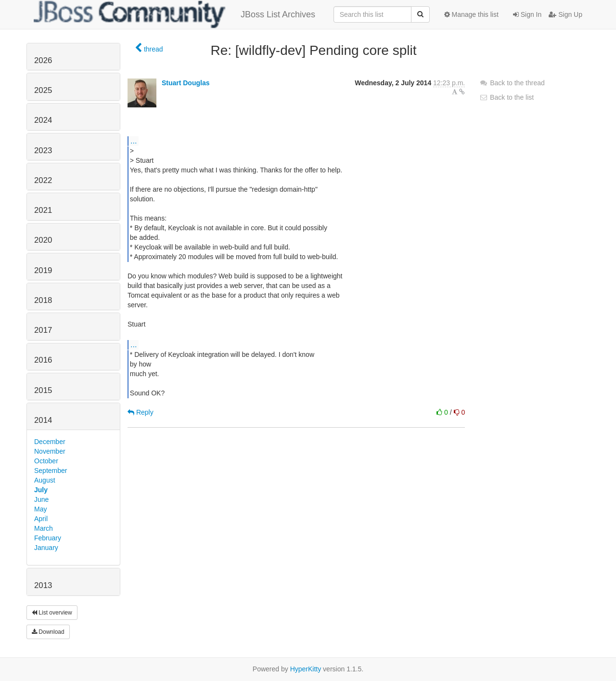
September (51, 471)
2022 (43, 180)
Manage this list (471, 14)
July (41, 490)
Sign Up (565, 14)
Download (48, 632)
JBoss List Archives (174, 14)
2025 (43, 90)
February (48, 538)
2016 (43, 360)
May (40, 509)
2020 (43, 240)
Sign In (527, 14)
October (46, 461)
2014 (43, 420)
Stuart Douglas (186, 83)
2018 (43, 300)
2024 (43, 120)
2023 (43, 151)
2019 (43, 270)
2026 (43, 60)
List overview (52, 613)
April (41, 519)
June (41, 499)
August (45, 480)
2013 (43, 585)
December (50, 442)
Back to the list (507, 97)
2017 (43, 330)
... (134, 141)
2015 (43, 390)
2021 (43, 210)
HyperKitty (306, 669)
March (44, 528)
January (46, 548)
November (50, 451)
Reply (141, 412)
